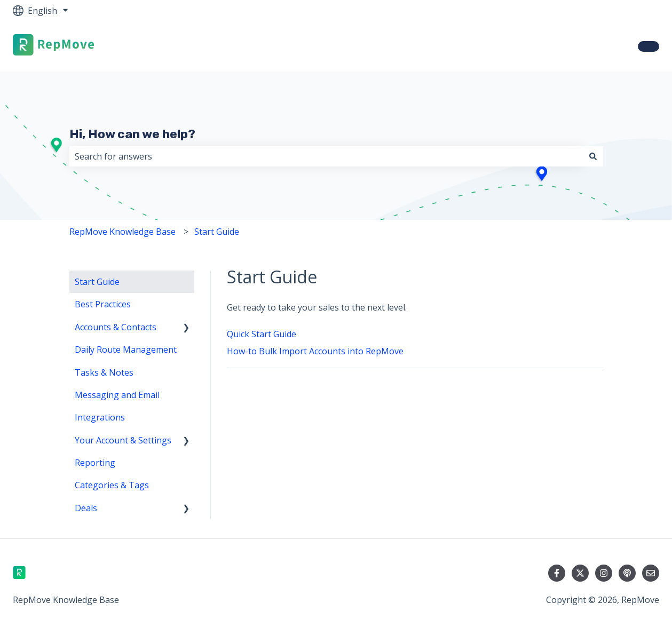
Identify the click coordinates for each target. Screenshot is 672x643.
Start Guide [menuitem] (97, 282)
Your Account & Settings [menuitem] (123, 440)
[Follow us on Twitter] (580, 573)
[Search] (593, 156)
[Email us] (651, 573)
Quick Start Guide (262, 334)
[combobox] (326, 156)
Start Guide (217, 232)
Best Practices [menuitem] (103, 304)
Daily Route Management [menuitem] (126, 350)
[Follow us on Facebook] (557, 573)
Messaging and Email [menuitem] (117, 395)
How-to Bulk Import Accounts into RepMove (315, 351)
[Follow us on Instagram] (604, 573)
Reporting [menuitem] (95, 463)
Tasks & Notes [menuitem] (104, 372)
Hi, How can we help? (132, 134)
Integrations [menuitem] (100, 417)
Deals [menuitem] (86, 508)
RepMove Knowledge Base (122, 232)
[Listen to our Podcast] (627, 573)
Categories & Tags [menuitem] (112, 485)
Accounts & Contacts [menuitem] (116, 327)
